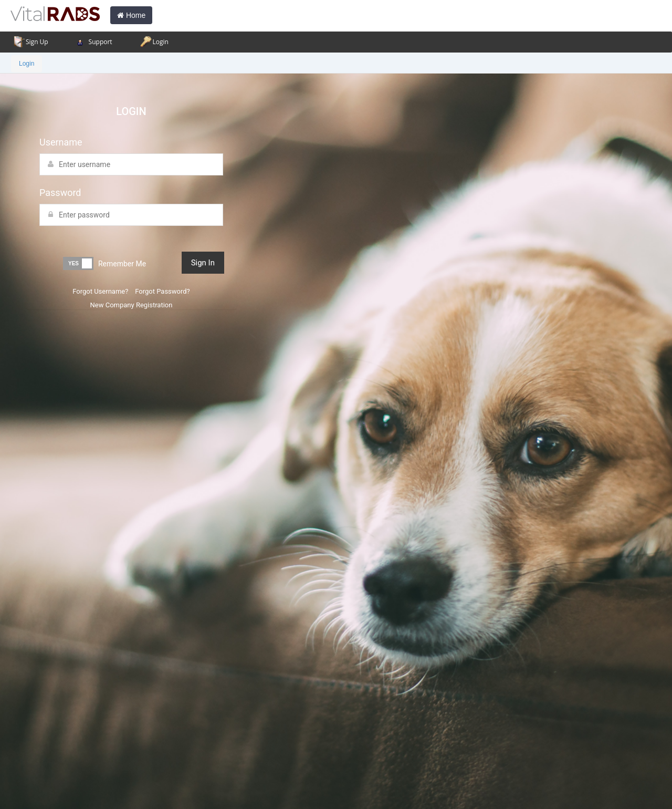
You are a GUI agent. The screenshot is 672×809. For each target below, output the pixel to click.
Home (131, 15)
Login (27, 64)
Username (61, 142)
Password (60, 193)
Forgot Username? (100, 291)
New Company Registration (132, 305)
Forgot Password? (162, 291)
